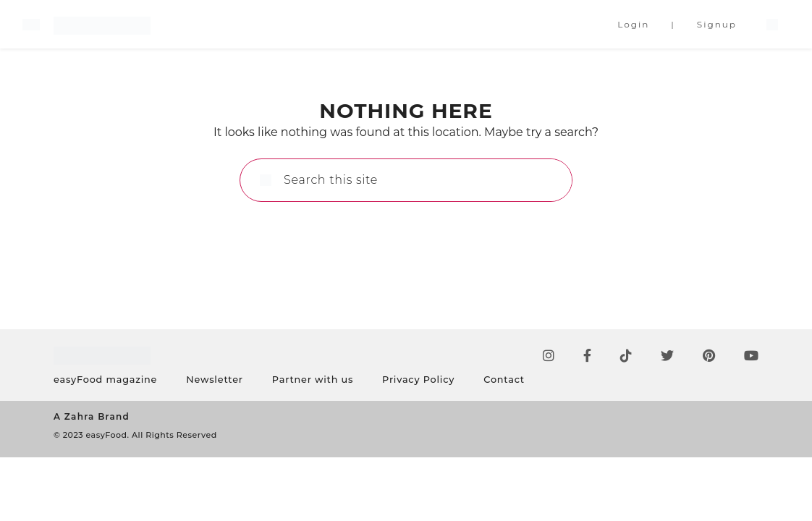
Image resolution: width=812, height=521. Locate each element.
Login (633, 24)
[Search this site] (422, 180)
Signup (717, 24)
